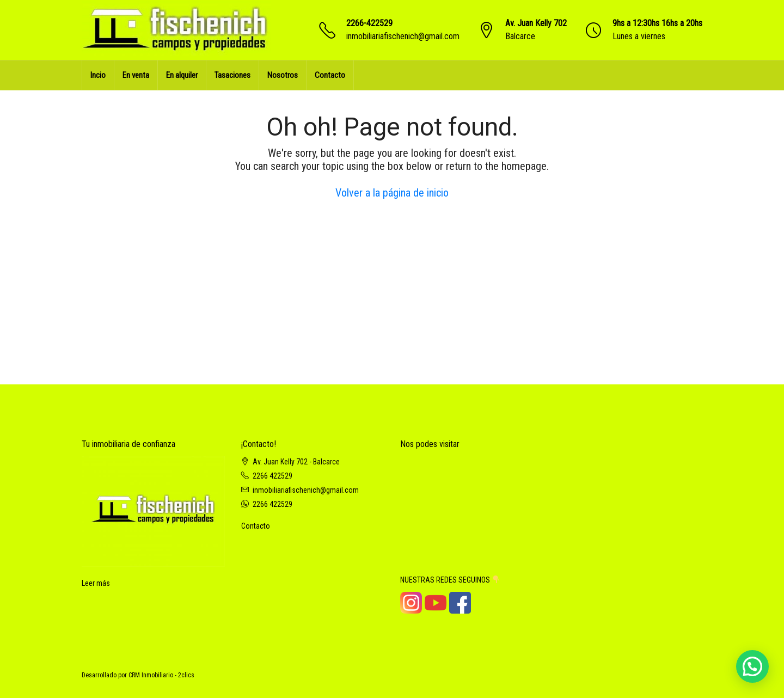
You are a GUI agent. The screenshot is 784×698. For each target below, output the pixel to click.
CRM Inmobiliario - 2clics (161, 675)
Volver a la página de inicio (392, 193)
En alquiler (182, 75)
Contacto (330, 75)
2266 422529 (272, 476)
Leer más (96, 583)
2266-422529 (369, 23)
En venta (136, 75)
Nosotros (283, 75)
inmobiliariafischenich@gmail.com (403, 36)
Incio (98, 75)
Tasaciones (232, 75)
